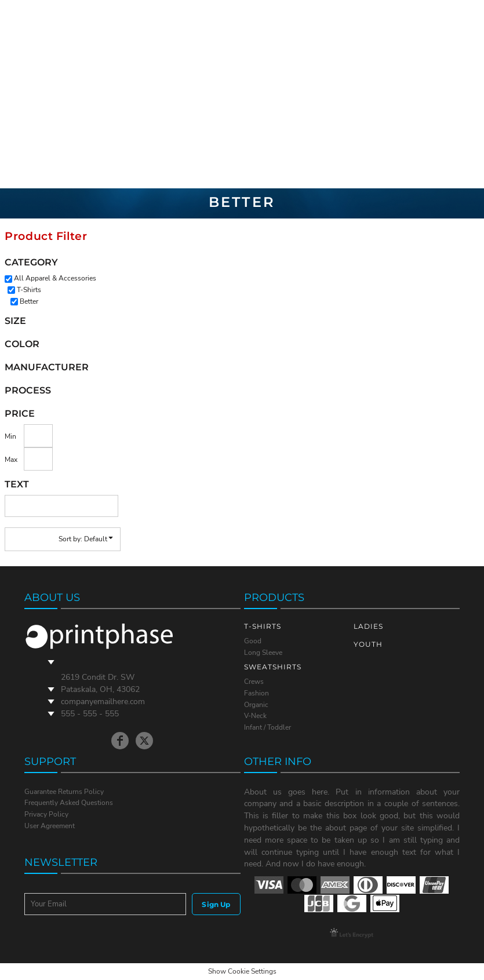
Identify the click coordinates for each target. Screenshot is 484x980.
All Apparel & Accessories (55, 278)
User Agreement (50, 826)
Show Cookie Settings (242, 971)
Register (432, 94)
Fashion (256, 693)
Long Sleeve (263, 653)
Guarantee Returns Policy (64, 792)
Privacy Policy (46, 814)
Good (253, 641)
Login (396, 94)
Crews (254, 682)
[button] (463, 94)
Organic (256, 705)
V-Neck (255, 716)
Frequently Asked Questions (69, 803)
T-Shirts (29, 290)
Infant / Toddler (268, 727)
